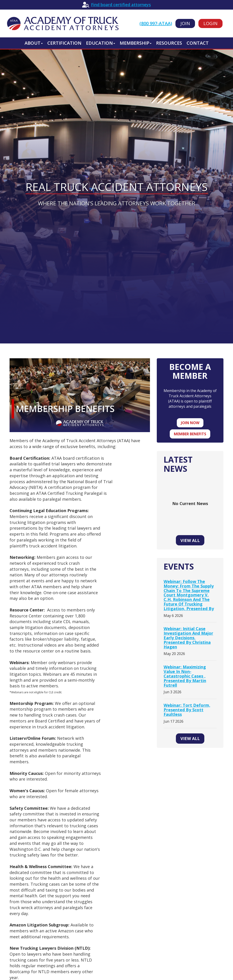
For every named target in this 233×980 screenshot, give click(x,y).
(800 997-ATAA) (156, 23)
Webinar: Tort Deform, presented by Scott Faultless (187, 710)
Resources (169, 43)
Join (185, 23)
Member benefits (190, 434)
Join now (190, 423)
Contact (198, 43)
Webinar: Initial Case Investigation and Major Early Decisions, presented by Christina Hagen (188, 638)
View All (190, 540)
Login (210, 23)
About (34, 43)
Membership (136, 43)
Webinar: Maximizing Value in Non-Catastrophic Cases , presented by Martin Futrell (185, 676)
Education (101, 43)
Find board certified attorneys (121, 5)
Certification (64, 43)
